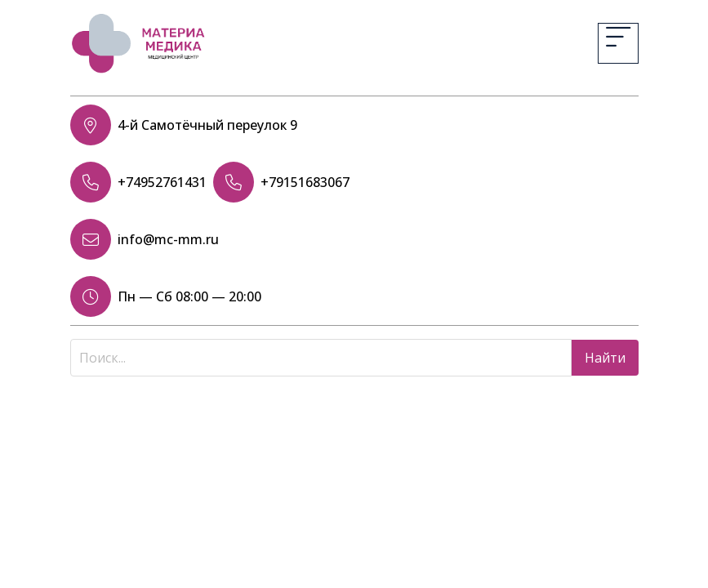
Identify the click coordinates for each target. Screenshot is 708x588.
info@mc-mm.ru (168, 239)
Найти (605, 358)
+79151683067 (305, 182)
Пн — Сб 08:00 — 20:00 (189, 296)
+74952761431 (162, 182)
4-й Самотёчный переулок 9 (207, 125)
